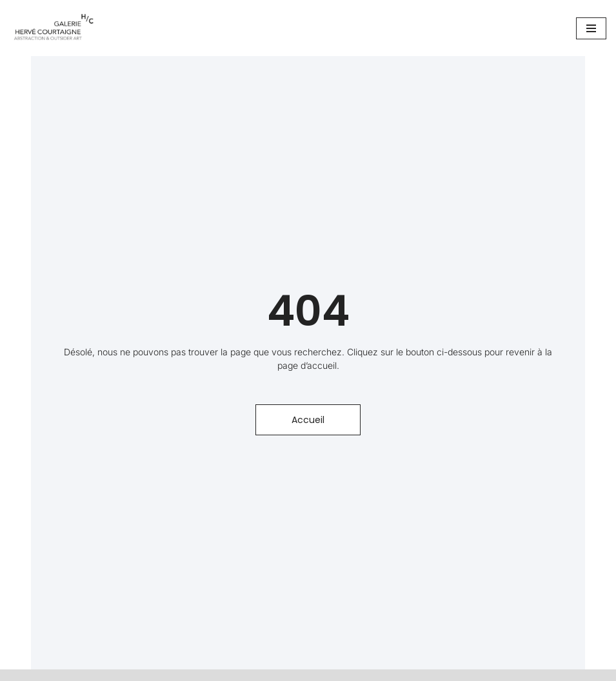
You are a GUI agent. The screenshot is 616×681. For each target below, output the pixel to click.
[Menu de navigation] (591, 28)
